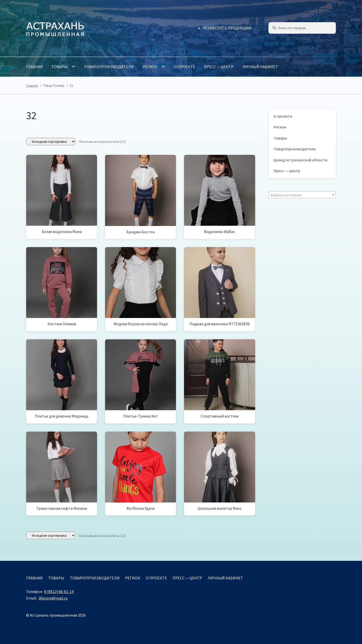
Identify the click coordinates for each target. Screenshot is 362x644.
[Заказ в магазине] (51, 142)
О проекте (185, 67)
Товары (60, 67)
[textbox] (302, 195)
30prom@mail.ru (53, 598)
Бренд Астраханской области (300, 160)
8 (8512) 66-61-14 (59, 591)
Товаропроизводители (109, 67)
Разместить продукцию (227, 28)
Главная (34, 67)
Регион (150, 67)
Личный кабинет (260, 67)
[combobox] (302, 195)
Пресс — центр (219, 67)
